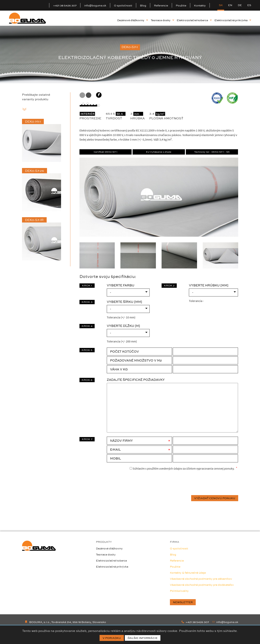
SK (221, 5)
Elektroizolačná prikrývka (233, 20)
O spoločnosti (123, 5)
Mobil (115, 458)
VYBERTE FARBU (121, 285)
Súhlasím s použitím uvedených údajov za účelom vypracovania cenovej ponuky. (182, 468)
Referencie (161, 5)
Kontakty (200, 5)
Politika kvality (179, 591)
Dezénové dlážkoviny (133, 20)
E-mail (115, 450)
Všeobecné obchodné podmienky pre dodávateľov (202, 585)
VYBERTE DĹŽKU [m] (123, 326)
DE (240, 5)
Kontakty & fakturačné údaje (188, 573)
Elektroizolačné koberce (194, 20)
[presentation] (209, 483)
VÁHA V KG (119, 369)
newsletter (183, 602)
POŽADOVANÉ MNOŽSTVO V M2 (136, 360)
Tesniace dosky (162, 20)
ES (249, 5)
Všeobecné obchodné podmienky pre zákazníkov (201, 579)
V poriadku (112, 638)
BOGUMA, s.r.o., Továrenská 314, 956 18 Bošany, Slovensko (65, 622)
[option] (130, 54)
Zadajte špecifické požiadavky (136, 380)
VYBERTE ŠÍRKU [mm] (124, 302)
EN (230, 5)
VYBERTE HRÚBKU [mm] (209, 285)
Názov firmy (121, 441)
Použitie (181, 5)
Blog (143, 5)
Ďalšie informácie (143, 638)
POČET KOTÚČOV (124, 352)
